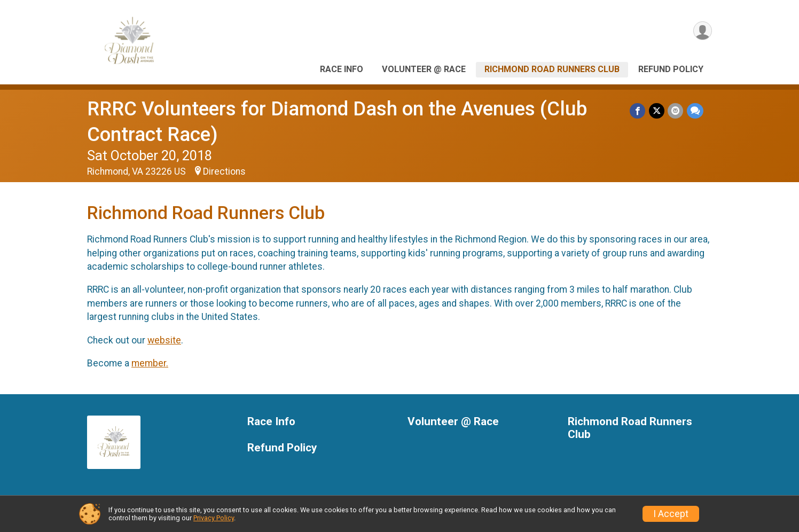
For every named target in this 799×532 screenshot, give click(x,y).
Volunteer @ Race (424, 69)
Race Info (342, 69)
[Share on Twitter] (657, 111)
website (164, 340)
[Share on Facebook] (639, 111)
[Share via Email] (676, 111)
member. (150, 363)
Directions (224, 171)
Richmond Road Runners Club (552, 69)
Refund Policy (671, 69)
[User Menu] (702, 31)
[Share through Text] (695, 111)
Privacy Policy (214, 518)
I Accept (671, 514)
